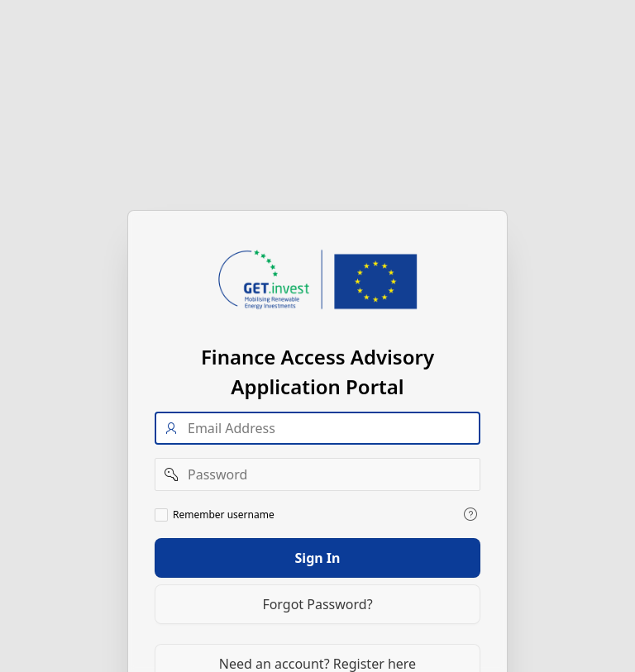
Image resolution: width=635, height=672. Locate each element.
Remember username (224, 514)
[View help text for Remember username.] (470, 513)
